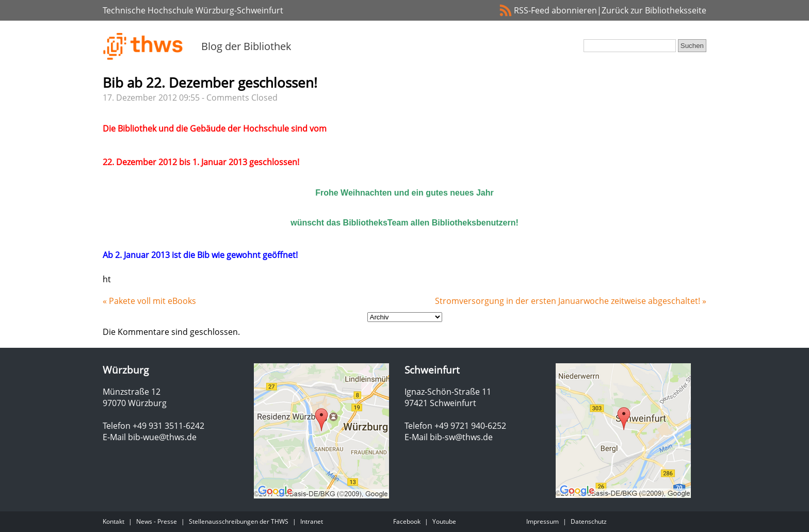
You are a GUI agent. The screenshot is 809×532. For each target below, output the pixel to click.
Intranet (312, 521)
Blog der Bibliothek (246, 46)
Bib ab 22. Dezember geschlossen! (210, 83)
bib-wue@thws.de (162, 437)
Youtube (444, 521)
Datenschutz (589, 521)
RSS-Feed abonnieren (555, 10)
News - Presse (157, 521)
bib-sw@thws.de (461, 437)
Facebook (407, 521)
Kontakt (114, 521)
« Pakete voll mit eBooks (149, 301)
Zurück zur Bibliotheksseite (654, 10)
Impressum (543, 521)
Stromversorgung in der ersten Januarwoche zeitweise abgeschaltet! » (571, 301)
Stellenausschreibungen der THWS (239, 521)
